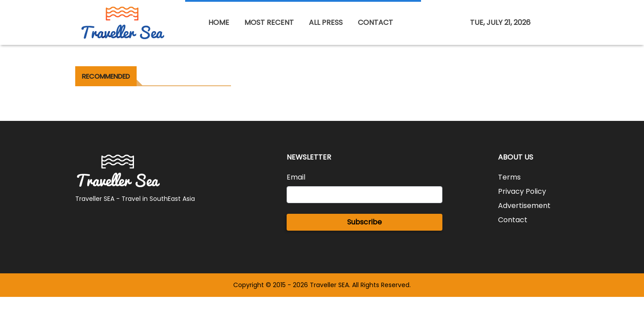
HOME (219, 22)
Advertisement (524, 206)
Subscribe (365, 222)
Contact (513, 220)
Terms (509, 177)
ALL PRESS (326, 22)
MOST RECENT (269, 22)
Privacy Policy (522, 191)
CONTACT (375, 22)
